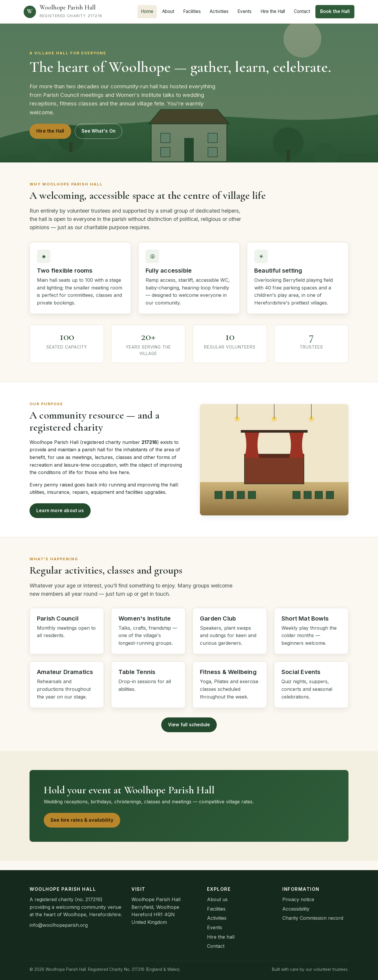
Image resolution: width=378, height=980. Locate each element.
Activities (219, 11)
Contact (302, 11)
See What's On (99, 131)
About (168, 11)
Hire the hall (221, 937)
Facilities (192, 11)
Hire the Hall (273, 11)
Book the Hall (335, 11)
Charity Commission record (313, 918)
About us (217, 899)
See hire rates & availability (82, 820)
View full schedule (189, 725)
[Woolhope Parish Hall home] (63, 12)
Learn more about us (60, 511)
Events (245, 11)
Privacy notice (298, 899)
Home (147, 11)
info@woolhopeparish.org (59, 925)
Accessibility (296, 909)
